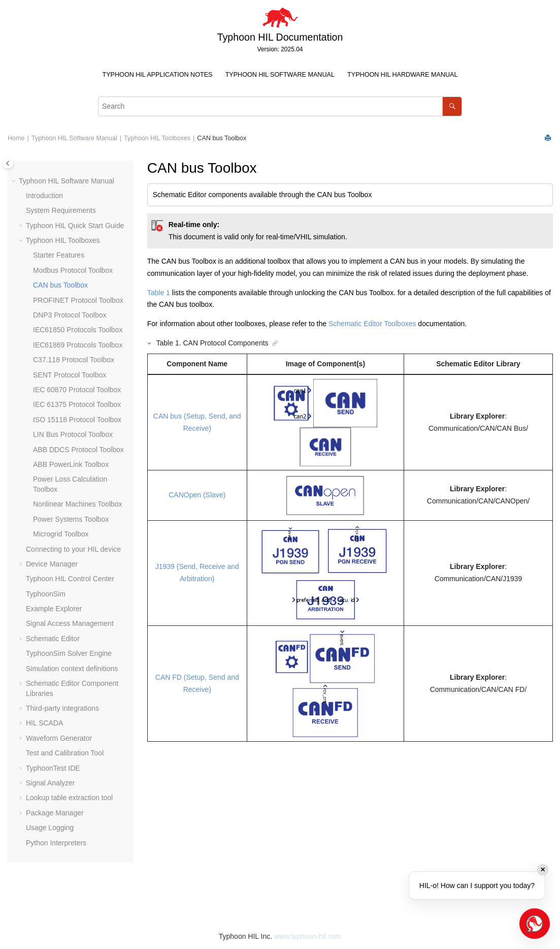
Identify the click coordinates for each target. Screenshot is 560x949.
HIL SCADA (44, 723)
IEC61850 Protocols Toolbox (78, 330)
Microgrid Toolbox (61, 534)
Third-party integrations (62, 708)
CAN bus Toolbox (222, 138)
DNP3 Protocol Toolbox (70, 315)
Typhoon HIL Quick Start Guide (75, 226)
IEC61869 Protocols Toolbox (78, 345)
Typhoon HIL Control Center (70, 579)
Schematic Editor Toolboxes (372, 324)
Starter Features (59, 255)
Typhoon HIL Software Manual (280, 75)
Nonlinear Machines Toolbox (78, 504)
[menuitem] (157, 75)
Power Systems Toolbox (71, 519)
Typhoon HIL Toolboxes (157, 138)
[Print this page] (549, 138)
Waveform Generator (59, 738)
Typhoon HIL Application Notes (158, 75)
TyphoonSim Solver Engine (69, 653)
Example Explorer (54, 609)
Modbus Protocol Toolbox (73, 270)
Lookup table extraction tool (69, 798)
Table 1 (159, 293)
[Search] (452, 106)
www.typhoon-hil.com (308, 936)
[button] (15, 181)
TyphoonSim (46, 594)
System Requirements (61, 210)
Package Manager (55, 813)
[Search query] (280, 106)
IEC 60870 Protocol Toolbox (77, 390)
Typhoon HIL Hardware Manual (402, 75)
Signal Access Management (70, 623)
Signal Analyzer (51, 783)
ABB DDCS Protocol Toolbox (78, 450)
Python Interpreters (56, 843)
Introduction (44, 196)
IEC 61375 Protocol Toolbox (77, 404)
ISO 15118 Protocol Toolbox (77, 420)
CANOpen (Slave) (197, 495)
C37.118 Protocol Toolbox (74, 360)
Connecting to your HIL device (73, 549)
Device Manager (52, 564)
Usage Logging (50, 828)
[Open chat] (535, 924)
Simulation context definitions (72, 669)
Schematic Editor (53, 639)
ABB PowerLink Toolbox (71, 464)
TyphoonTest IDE (53, 768)
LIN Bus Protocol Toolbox (73, 434)
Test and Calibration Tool (65, 753)
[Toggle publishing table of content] (8, 163)
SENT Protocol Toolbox (70, 375)
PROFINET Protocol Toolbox (78, 300)
